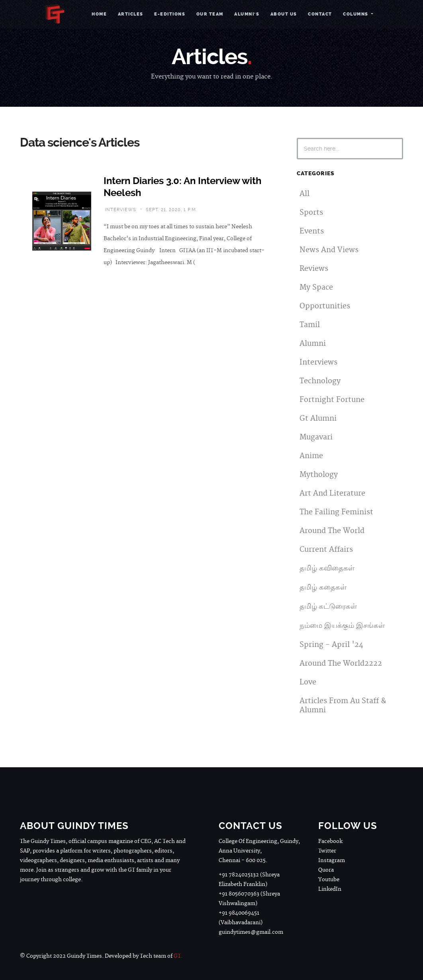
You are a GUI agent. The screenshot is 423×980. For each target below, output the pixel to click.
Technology (320, 381)
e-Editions (170, 14)
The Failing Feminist (336, 512)
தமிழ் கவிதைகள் (327, 568)
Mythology (319, 475)
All (305, 194)
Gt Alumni (318, 418)
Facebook (330, 841)
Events (312, 231)
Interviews (318, 362)
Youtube (329, 880)
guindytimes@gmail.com (251, 932)
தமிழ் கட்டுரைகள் (328, 607)
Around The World (332, 531)
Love (308, 682)
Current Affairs (326, 550)
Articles (131, 14)
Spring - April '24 (331, 645)
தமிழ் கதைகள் (323, 587)
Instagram (332, 860)
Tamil (310, 325)
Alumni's (247, 14)
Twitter (327, 851)
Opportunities (325, 306)
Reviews (314, 269)
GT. (178, 956)
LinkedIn (330, 889)
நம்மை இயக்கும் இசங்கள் (342, 626)
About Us (284, 14)
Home (99, 14)
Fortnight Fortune (332, 400)
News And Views (329, 250)
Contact (320, 14)
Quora (326, 870)
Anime (311, 456)
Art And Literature (332, 493)
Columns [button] (356, 14)
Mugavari (316, 437)
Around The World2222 (341, 663)
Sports (311, 213)
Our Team (210, 14)
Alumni (313, 344)
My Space (316, 287)
